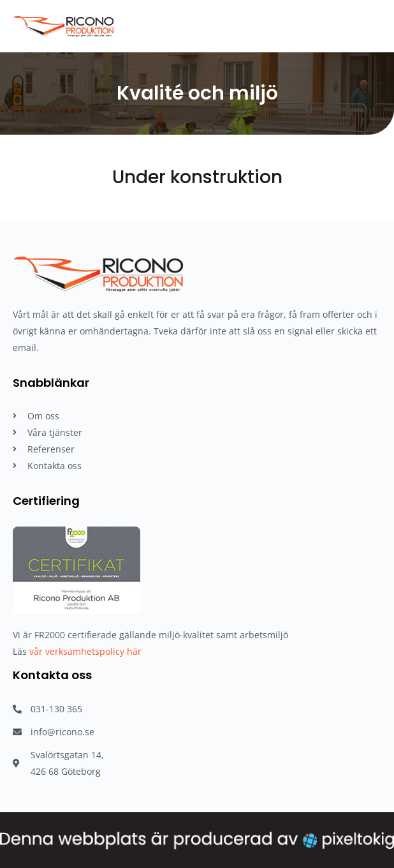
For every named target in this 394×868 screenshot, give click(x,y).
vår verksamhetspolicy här (85, 651)
